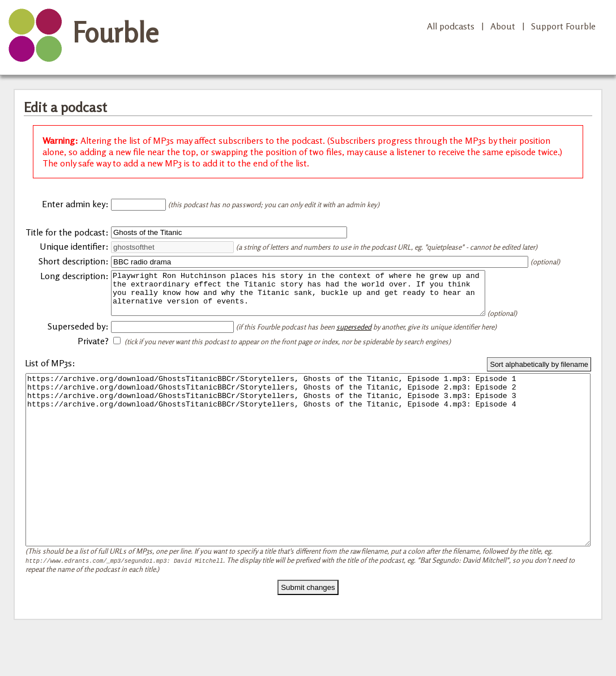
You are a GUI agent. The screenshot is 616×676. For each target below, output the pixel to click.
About (503, 26)
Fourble (115, 32)
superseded (354, 335)
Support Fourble (563, 26)
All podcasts (451, 26)
